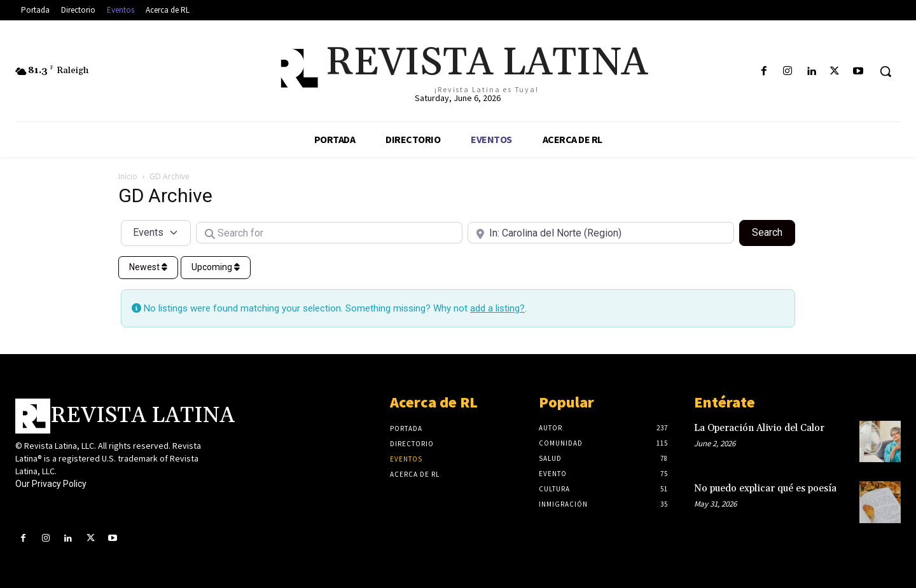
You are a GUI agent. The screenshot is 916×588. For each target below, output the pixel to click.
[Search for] (329, 233)
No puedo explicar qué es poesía (765, 489)
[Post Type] (156, 233)
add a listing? (497, 308)
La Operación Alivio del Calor (759, 428)
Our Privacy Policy (51, 484)
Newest (148, 267)
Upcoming (216, 267)
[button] (885, 71)
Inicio (128, 176)
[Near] (601, 233)
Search (774, 231)
